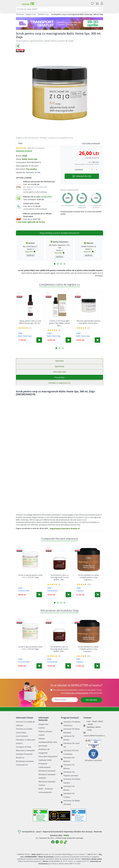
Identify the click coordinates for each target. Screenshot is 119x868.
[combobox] (60, 9)
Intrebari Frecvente (24, 754)
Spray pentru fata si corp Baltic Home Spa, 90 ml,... (30, 322)
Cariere (42, 728)
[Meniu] (18, 4)
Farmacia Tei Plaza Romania (70, 731)
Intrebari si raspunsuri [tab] (60, 383)
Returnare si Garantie (25, 750)
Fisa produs (31, 169)
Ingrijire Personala (17, 14)
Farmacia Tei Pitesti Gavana (71, 781)
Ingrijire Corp (31, 14)
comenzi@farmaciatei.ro (94, 736)
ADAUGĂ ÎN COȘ (82, 176)
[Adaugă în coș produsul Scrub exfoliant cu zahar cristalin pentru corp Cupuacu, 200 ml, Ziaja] (98, 595)
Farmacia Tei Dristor (68, 738)
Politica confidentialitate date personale (48, 742)
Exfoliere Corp (43, 14)
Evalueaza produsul (24, 151)
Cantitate (79, 169)
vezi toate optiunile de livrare (31, 222)
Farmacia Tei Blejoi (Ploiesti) (70, 802)
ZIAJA (25, 156)
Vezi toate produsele (91, 143)
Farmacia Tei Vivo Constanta (70, 752)
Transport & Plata (24, 747)
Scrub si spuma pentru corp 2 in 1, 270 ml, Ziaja (30, 576)
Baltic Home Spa (30, 159)
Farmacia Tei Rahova (68, 759)
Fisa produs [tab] (60, 377)
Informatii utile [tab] (59, 372)
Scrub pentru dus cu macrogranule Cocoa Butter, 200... (59, 577)
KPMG (66, 835)
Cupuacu (80, 591)
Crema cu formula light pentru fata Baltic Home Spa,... (59, 323)
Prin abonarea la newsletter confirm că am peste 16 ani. (78, 690)
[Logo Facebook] (53, 842)
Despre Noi (43, 724)
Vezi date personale (81, 693)
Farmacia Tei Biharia (68, 766)
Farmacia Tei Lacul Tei (70, 745)
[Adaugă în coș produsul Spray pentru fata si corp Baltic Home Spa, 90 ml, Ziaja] (39, 340)
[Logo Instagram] (61, 842)
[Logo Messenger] (57, 842)
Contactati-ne (22, 765)
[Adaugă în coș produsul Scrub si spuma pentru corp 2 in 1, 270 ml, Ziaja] (39, 595)
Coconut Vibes (24, 591)
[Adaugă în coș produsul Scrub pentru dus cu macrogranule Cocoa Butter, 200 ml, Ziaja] (68, 595)
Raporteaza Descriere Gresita (65, 528)
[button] (55, 264)
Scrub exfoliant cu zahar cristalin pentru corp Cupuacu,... (89, 577)
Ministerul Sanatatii (47, 771)
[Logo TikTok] (65, 842)
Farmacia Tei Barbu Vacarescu (71, 724)
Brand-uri (20, 758)
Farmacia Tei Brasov (68, 788)
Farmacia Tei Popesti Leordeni (70, 774)
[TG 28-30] (60, 24)
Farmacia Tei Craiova (68, 795)
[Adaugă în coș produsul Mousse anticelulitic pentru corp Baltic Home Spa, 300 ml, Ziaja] (97, 340)
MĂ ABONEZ (91, 700)
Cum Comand (22, 736)
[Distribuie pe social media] (18, 46)
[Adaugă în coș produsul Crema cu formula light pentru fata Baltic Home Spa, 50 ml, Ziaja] (68, 340)
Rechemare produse (25, 761)
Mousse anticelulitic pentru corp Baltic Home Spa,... (88, 322)
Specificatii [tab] (60, 366)
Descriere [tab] (60, 361)
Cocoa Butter (53, 591)
